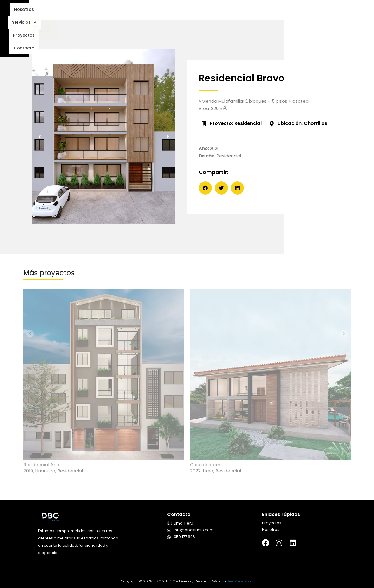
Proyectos (194, 12)
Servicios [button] (160, 12)
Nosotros (127, 12)
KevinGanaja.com (240, 581)
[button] (41, 141)
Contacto (227, 12)
